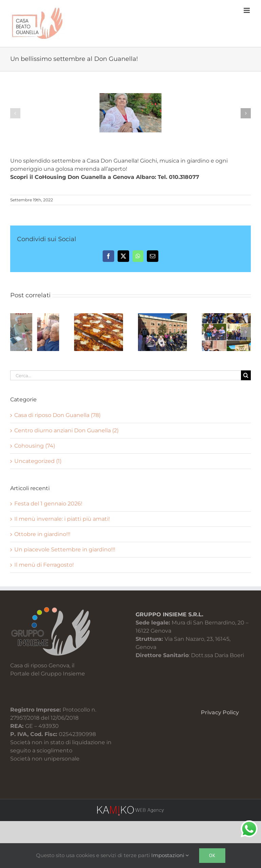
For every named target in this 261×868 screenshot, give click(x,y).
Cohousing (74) (35, 446)
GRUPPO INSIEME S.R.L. (169, 614)
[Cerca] (246, 375)
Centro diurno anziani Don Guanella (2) (66, 430)
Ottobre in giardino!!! (42, 534)
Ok (212, 855)
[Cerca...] (126, 375)
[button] (15, 113)
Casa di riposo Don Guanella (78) (57, 415)
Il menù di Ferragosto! (44, 565)
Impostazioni (170, 855)
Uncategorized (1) (38, 461)
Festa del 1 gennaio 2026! (48, 504)
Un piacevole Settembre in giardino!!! (65, 549)
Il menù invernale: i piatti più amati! (62, 519)
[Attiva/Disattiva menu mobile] (247, 10)
